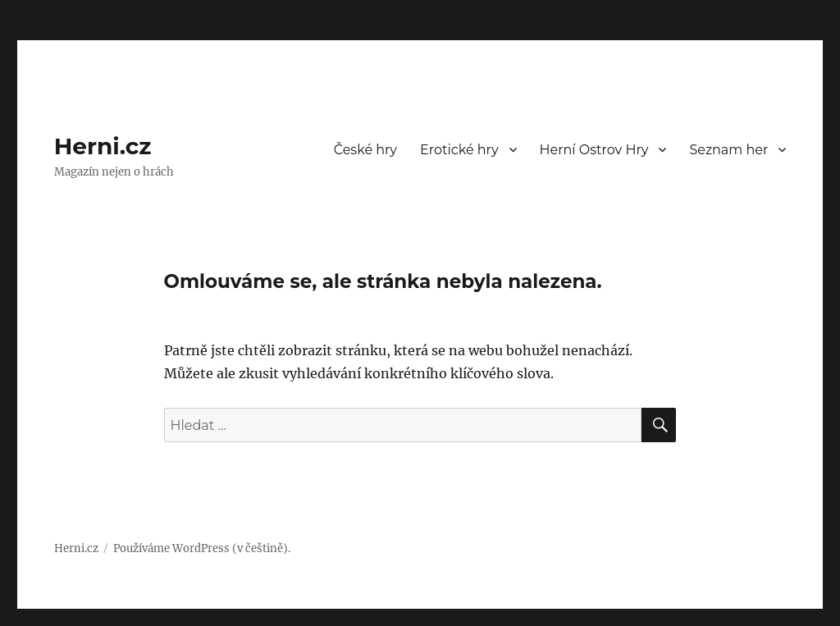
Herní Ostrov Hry (594, 150)
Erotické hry (459, 150)
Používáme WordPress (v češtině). (202, 548)
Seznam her (728, 150)
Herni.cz (103, 146)
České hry (365, 150)
